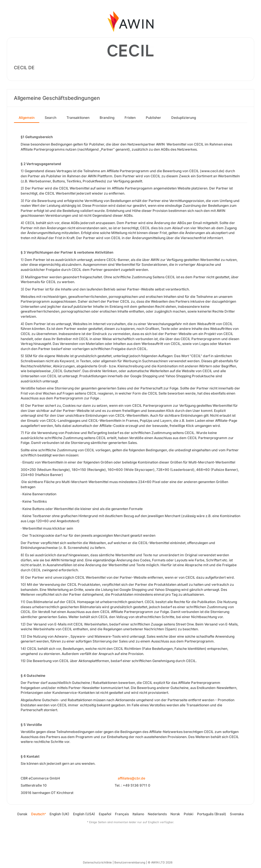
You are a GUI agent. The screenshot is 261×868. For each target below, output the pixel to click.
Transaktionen (78, 118)
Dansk (22, 814)
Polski (189, 814)
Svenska (237, 814)
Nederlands (157, 814)
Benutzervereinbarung (130, 862)
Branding (107, 118)
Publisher (153, 118)
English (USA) (84, 814)
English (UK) (59, 814)
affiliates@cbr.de (131, 778)
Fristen (130, 118)
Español (105, 814)
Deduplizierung (184, 118)
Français (122, 814)
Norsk (175, 814)
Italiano (138, 814)
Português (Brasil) (212, 814)
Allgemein (27, 118)
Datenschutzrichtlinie (97, 862)
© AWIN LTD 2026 (160, 862)
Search (51, 118)
